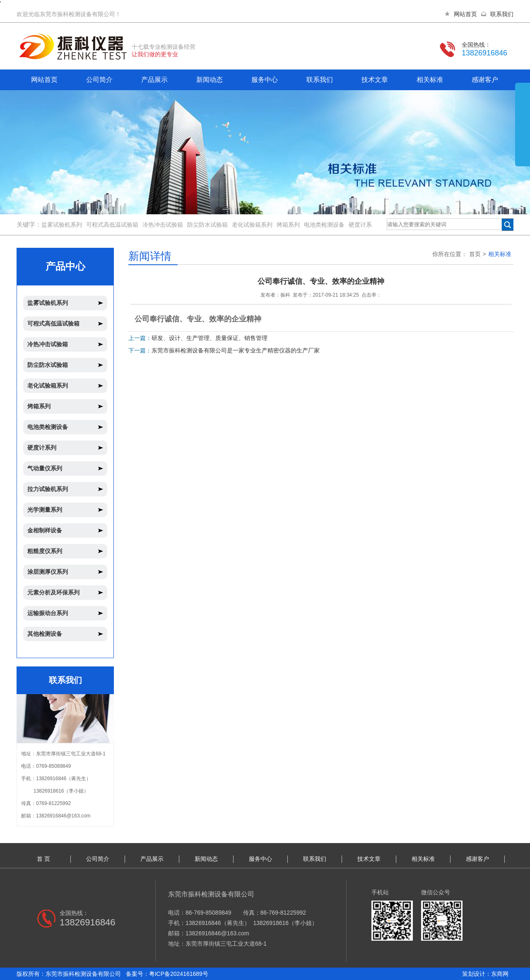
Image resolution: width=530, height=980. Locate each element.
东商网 (500, 974)
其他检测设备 (45, 634)
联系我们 (502, 14)
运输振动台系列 (48, 613)
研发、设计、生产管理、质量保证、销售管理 (210, 338)
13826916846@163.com (63, 816)
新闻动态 (210, 80)
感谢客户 (485, 80)
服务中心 (265, 80)
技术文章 (375, 80)
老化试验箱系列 (252, 225)
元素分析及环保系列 (53, 592)
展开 (523, 133)
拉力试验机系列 (48, 489)
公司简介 (99, 80)
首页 (475, 254)
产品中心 (65, 266)
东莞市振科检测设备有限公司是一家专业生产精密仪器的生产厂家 (236, 350)
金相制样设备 (45, 530)
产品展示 (154, 80)
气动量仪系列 (45, 468)
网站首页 (465, 14)
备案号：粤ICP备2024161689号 (167, 974)
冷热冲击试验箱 (163, 225)
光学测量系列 (45, 510)
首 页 (43, 859)
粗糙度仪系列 (45, 551)
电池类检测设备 (324, 225)
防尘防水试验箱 (207, 225)
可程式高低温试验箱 (112, 225)
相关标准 (430, 80)
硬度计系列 (42, 448)
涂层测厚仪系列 (48, 572)
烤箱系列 (288, 225)
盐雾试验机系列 (62, 225)
